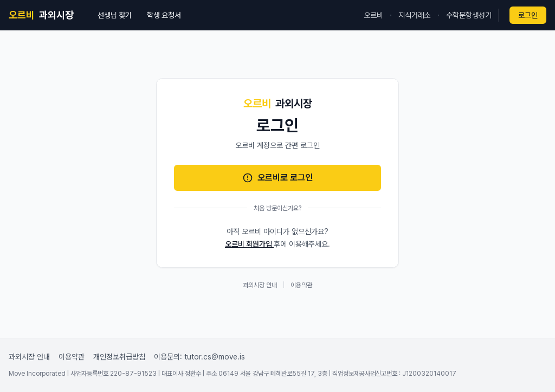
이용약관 (301, 285)
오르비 (373, 15)
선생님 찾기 (115, 15)
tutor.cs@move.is (215, 357)
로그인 (528, 15)
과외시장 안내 (260, 285)
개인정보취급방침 (119, 357)
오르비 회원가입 (249, 244)
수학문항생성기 (469, 15)
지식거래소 (415, 15)
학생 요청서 (164, 15)
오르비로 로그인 (277, 178)
